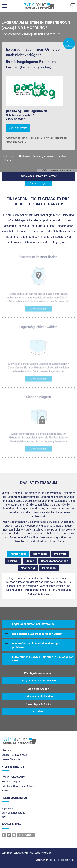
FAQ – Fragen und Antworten (39, 681)
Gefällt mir (27, 835)
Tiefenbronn (8, 160)
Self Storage (70, 860)
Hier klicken (69, 46)
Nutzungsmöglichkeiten (39, 696)
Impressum (8, 808)
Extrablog (38, 712)
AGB (4, 817)
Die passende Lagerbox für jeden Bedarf (37, 634)
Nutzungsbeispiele (11, 782)
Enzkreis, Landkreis (57, 157)
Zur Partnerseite (18, 128)
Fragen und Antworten (13, 777)
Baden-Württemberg (31, 157)
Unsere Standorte (11, 760)
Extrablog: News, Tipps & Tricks (18, 786)
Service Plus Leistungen (14, 755)
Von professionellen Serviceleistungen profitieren (36, 646)
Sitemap (6, 791)
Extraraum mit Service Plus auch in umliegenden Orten (43, 659)
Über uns (6, 751)
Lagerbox (58, 860)
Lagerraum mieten (44, 860)
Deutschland (9, 157)
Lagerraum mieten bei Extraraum (33, 624)
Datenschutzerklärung (13, 813)
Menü (6, 6)
